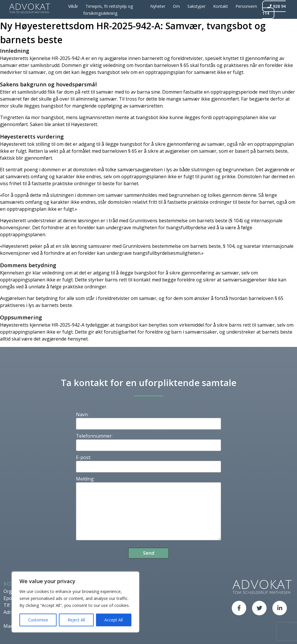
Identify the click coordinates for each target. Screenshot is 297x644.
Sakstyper (197, 6)
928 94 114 (274, 10)
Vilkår (73, 6)
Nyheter (158, 6)
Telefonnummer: (94, 436)
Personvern (246, 6)
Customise (38, 620)
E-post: (84, 457)
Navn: (82, 414)
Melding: (85, 479)
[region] (75, 602)
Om (176, 6)
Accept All (114, 620)
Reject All (76, 620)
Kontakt (221, 6)
